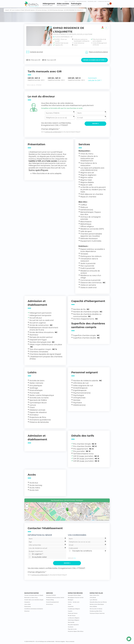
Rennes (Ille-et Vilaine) (96, 609)
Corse (70, 604)
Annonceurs (50, 604)
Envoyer (96, 124)
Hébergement (49, 4)
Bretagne (71, 600)
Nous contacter (70, 641)
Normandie (71, 622)
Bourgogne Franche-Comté (76, 597)
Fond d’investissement (52, 602)
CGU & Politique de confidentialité (45, 641)
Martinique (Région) (74, 620)
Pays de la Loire (72, 629)
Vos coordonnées (77, 535)
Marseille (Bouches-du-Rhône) (98, 602)
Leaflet (93, 520)
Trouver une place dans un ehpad (34, 595)
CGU (75, 558)
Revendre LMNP (92, 1)
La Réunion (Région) (74, 618)
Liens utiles (27, 604)
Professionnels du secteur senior (55, 597)
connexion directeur (104, 1)
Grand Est (71, 606)
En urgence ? (38, 554)
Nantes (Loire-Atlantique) (97, 604)
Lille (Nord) (93, 597)
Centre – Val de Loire (74, 602)
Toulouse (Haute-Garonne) (97, 613)
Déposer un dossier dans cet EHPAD (95, 60)
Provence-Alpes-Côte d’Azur (76, 631)
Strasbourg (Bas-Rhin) (96, 611)
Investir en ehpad (82, 1)
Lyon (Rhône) (93, 600)
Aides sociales (63, 4)
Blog (66, 1)
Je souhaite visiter (39, 557)
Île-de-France (72, 616)
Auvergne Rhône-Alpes (74, 595)
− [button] (27, 508)
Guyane (70, 611)
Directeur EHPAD (51, 595)
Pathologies (76, 4)
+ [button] (27, 505)
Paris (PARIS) (93, 606)
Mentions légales (60, 641)
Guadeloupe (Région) (74, 609)
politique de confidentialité (53, 132)
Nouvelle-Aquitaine (73, 625)
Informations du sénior (40, 535)
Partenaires (28, 606)
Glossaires (27, 602)
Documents (72, 1)
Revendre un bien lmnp (31, 597)
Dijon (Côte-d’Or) (94, 595)
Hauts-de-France (73, 613)
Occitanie (71, 627)
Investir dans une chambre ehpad (34, 600)
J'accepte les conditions (82, 551)
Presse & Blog (50, 600)
